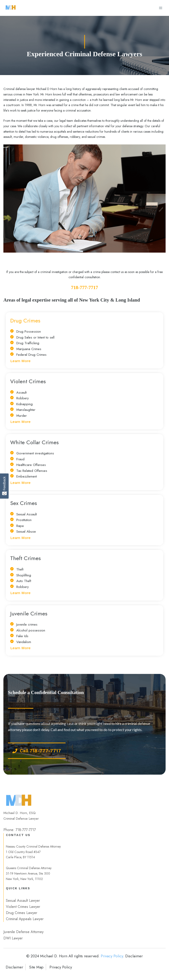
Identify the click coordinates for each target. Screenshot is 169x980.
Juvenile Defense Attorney (23, 932)
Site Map (36, 967)
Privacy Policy (112, 956)
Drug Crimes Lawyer (22, 913)
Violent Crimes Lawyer (23, 907)
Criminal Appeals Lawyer (25, 919)
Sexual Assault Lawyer (23, 901)
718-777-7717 (84, 288)
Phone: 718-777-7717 (20, 830)
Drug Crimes (25, 321)
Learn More (20, 361)
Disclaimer (14, 967)
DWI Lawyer (13, 938)
